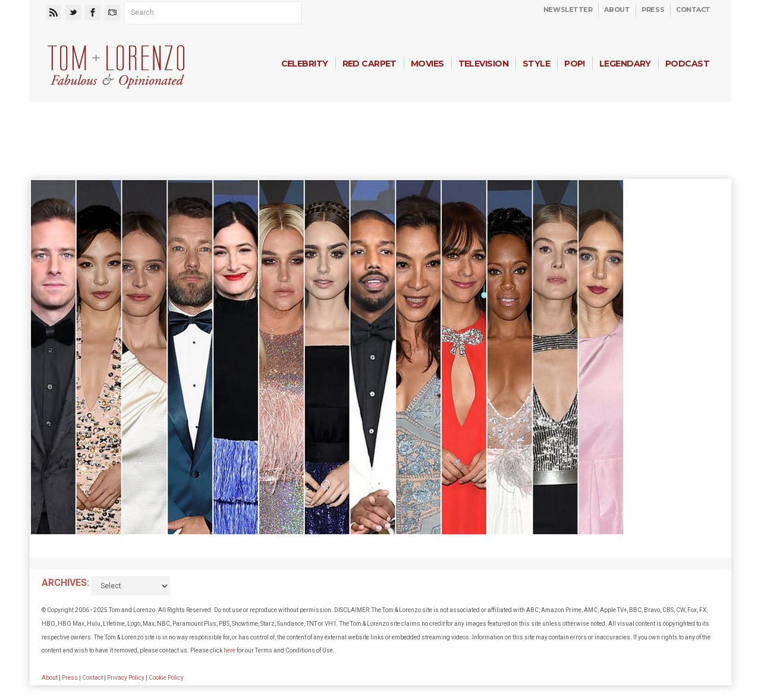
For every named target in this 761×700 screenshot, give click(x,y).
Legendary (625, 64)
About (617, 10)
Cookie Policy (166, 678)
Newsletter (568, 10)
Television (483, 64)
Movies (427, 64)
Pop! (575, 64)
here (229, 650)
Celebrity (305, 64)
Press (653, 10)
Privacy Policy (126, 678)
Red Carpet (370, 64)
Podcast (687, 64)
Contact (693, 10)
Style (536, 64)
